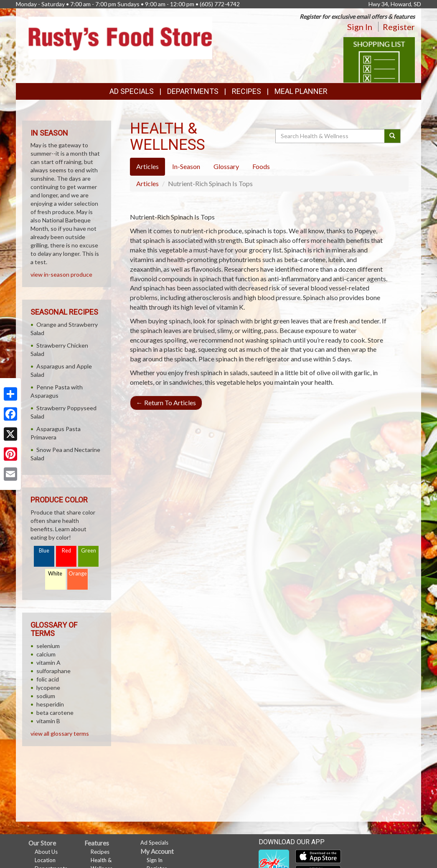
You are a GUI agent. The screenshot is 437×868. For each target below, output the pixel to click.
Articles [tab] (147, 166)
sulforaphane (53, 671)
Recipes (246, 91)
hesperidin (50, 704)
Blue (44, 551)
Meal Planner (301, 91)
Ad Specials (132, 91)
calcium (46, 654)
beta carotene (55, 713)
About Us (46, 852)
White (55, 574)
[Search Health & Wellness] (330, 136)
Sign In (360, 27)
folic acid (48, 679)
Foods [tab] (261, 166)
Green (89, 551)
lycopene (48, 688)
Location (45, 860)
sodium (46, 696)
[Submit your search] (393, 136)
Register (399, 27)
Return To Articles (166, 402)
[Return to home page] (120, 37)
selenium (48, 646)
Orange (78, 574)
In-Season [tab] (186, 166)
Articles (147, 183)
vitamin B (48, 721)
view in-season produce (61, 274)
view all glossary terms (60, 733)
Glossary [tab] (226, 166)
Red (66, 551)
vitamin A (48, 662)
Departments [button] (193, 91)
